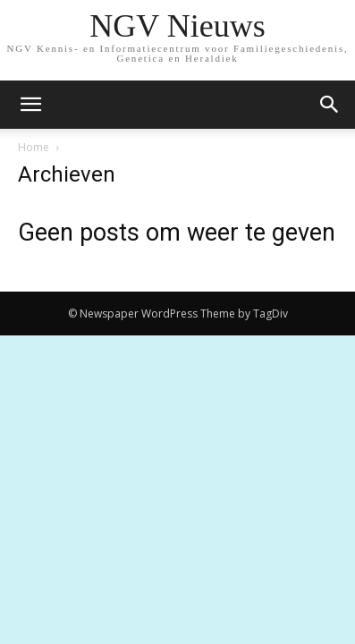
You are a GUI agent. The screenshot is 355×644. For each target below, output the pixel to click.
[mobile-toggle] (30, 105)
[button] (330, 105)
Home (34, 147)
